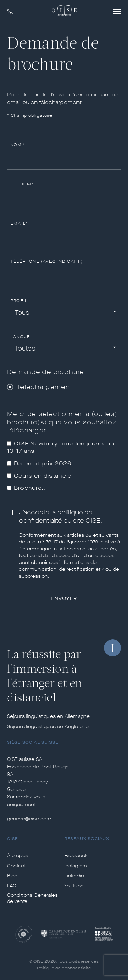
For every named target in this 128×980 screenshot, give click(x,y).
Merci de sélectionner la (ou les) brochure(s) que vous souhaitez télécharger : (62, 422)
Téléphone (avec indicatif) (46, 262)
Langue (20, 337)
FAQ (12, 886)
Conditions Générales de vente (32, 899)
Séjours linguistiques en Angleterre (48, 727)
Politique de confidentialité (64, 968)
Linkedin (74, 876)
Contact (16, 866)
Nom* (17, 145)
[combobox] (64, 313)
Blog (12, 876)
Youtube (74, 886)
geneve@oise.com (29, 819)
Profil (19, 301)
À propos (17, 856)
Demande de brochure (45, 372)
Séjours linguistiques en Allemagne (48, 716)
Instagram (76, 866)
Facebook (76, 856)
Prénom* (22, 184)
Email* (19, 223)
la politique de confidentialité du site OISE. (61, 516)
